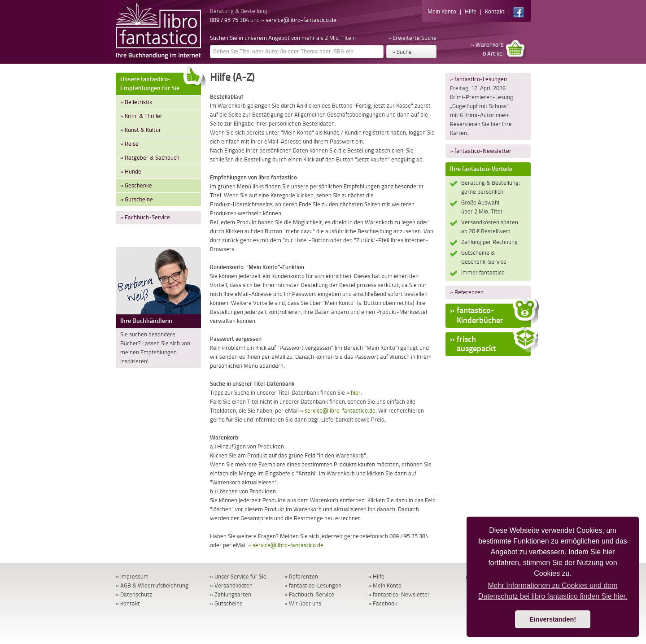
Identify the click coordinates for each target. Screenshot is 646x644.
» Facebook (383, 603)
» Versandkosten (231, 585)
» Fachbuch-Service (145, 217)
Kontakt (495, 11)
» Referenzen (467, 292)
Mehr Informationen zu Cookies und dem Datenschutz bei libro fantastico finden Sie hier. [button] (553, 591)
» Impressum (132, 577)
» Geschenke (136, 185)
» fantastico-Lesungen (478, 79)
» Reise (129, 144)
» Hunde (131, 172)
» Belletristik (136, 102)
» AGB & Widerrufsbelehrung (152, 585)
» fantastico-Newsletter (481, 151)
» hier (354, 393)
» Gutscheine (137, 199)
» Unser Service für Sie (238, 577)
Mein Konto (442, 11)
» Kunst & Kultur (141, 130)
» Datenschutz (134, 594)
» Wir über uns (303, 603)
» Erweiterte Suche (412, 38)
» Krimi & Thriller (141, 116)
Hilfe (471, 11)
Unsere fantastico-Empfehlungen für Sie (161, 82)
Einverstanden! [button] (553, 619)
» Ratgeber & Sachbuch (150, 158)
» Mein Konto (385, 585)
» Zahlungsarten (231, 594)
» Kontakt (128, 603)
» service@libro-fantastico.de (299, 20)
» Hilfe (376, 577)
